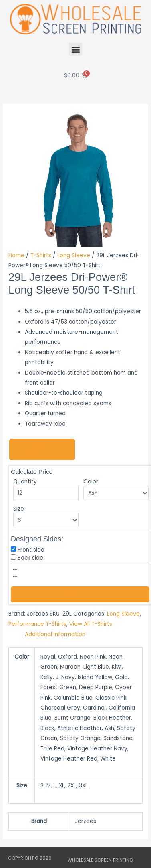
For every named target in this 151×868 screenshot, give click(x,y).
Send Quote (80, 594)
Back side (30, 558)
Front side (31, 550)
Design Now (35, 449)
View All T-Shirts (91, 624)
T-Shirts (41, 255)
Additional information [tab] (55, 634)
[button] (75, 49)
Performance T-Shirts (37, 624)
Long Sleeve (74, 255)
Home (16, 255)
